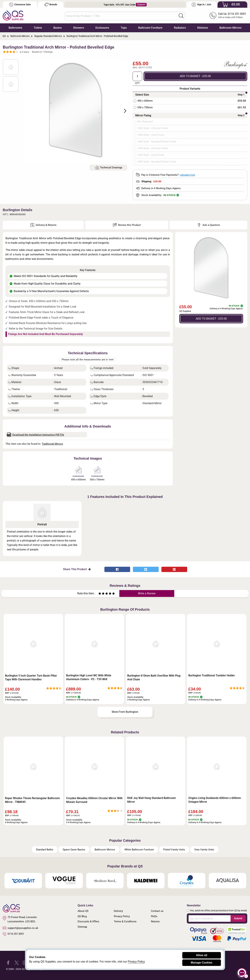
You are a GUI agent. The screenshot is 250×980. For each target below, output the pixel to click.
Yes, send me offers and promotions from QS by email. (219, 910)
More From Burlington (125, 712)
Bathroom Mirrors (230, 28)
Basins (58, 28)
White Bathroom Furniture (139, 850)
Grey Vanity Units (204, 850)
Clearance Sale (20, 5)
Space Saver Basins (74, 850)
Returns (155, 921)
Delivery (118, 911)
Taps (124, 28)
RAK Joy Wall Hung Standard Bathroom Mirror (152, 800)
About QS (83, 911)
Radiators (180, 28)
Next (123, 111)
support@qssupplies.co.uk (20, 928)
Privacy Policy (122, 916)
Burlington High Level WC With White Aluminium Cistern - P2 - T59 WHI (89, 677)
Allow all (201, 955)
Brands (51, 5)
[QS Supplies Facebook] (8, 963)
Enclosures (102, 28)
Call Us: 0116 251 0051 (232, 14)
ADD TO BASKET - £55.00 (195, 76)
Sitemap (82, 927)
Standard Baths (45, 850)
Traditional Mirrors (52, 444)
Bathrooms (15, 28)
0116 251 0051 (13, 934)
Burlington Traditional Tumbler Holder (212, 675)
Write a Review (147, 593)
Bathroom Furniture (150, 28)
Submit (238, 918)
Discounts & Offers (88, 921)
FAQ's (154, 916)
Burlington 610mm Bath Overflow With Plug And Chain (154, 678)
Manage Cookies (202, 963)
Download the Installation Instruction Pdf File (36, 435)
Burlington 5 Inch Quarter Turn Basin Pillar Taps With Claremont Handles (31, 678)
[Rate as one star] (100, 594)
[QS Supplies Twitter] (17, 963)
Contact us (157, 911)
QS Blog (82, 916)
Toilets (38, 28)
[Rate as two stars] (101, 594)
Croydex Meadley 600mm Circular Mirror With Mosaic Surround (94, 800)
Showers (79, 28)
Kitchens (203, 28)
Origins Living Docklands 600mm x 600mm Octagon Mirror (215, 800)
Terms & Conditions (125, 921)
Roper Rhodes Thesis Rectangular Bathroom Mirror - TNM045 (32, 800)
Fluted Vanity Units (174, 850)
